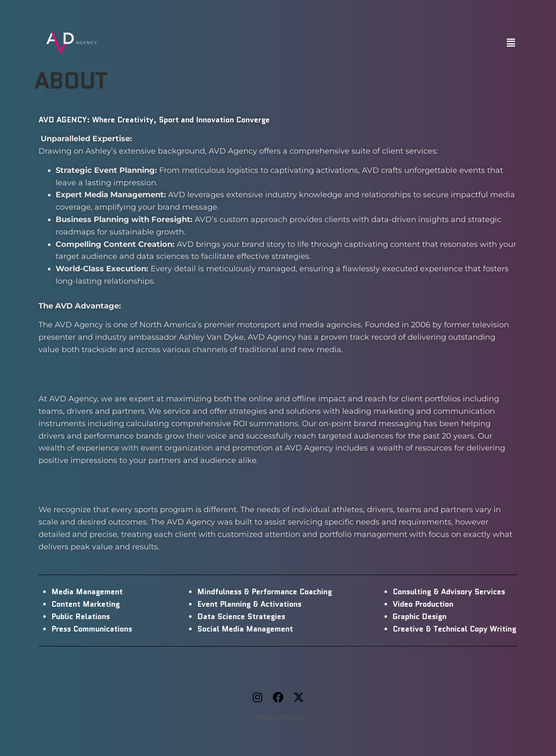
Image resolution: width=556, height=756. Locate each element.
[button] (511, 43)
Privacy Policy (278, 717)
